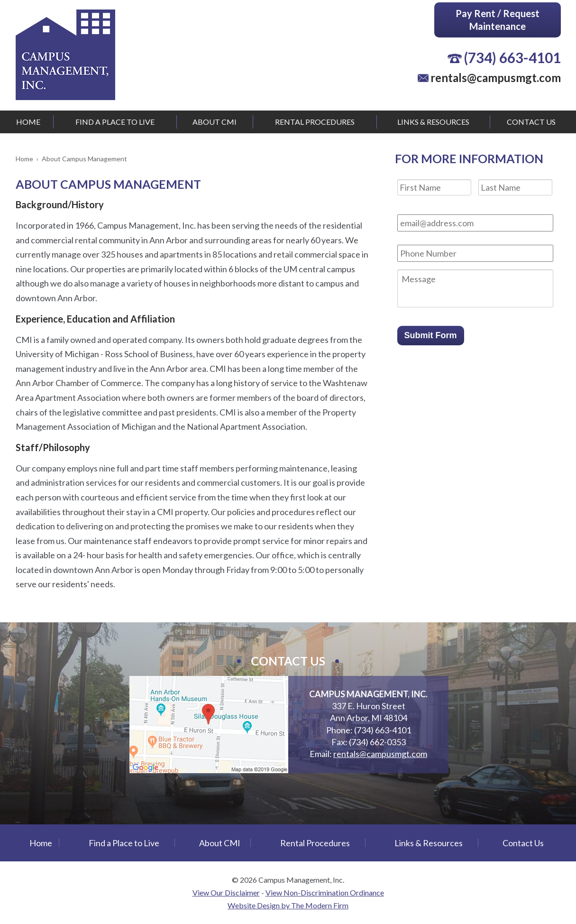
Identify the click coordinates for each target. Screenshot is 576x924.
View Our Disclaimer (226, 892)
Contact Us (531, 122)
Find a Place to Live (115, 122)
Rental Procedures (315, 122)
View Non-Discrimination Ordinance (325, 892)
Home (28, 122)
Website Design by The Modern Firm (288, 905)
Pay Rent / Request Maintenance (498, 20)
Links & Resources (433, 122)
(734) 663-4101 (512, 57)
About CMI (215, 122)
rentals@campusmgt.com (496, 78)
